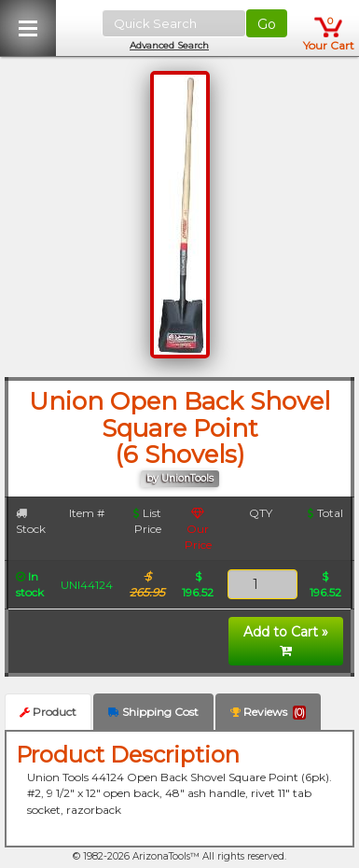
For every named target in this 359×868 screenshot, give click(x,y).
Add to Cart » (286, 640)
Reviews (268, 712)
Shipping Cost (153, 712)
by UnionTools (180, 478)
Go (267, 24)
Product (48, 712)
